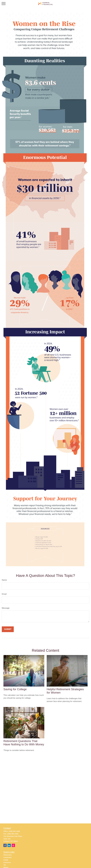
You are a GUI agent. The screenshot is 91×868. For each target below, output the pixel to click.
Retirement (7, 855)
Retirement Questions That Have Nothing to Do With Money (24, 743)
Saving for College (15, 689)
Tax (5, 865)
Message (6, 608)
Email (4, 594)
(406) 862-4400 (14, 831)
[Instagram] (13, 845)
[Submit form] (8, 629)
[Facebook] (5, 845)
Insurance (7, 862)
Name (4, 580)
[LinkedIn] (9, 845)
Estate (6, 860)
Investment (7, 857)
